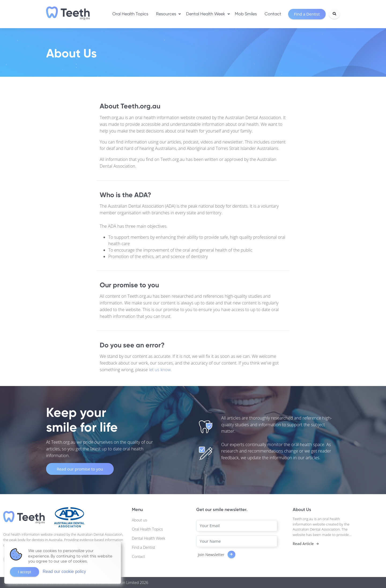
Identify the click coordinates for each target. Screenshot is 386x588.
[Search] (334, 14)
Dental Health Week (206, 14)
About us (139, 520)
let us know (160, 370)
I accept (25, 572)
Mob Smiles (246, 14)
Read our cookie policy (64, 572)
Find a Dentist (143, 547)
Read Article (303, 544)
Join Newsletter (217, 555)
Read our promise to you (80, 469)
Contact (273, 14)
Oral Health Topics (130, 14)
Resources (166, 14)
